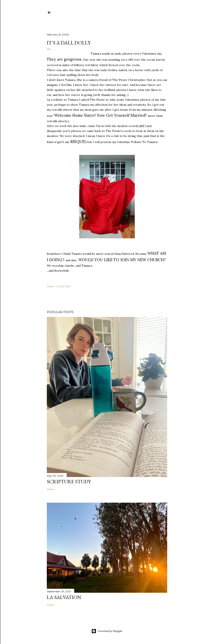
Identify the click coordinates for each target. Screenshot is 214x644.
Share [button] (50, 286)
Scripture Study (69, 481)
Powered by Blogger (107, 631)
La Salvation (64, 597)
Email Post (63, 286)
